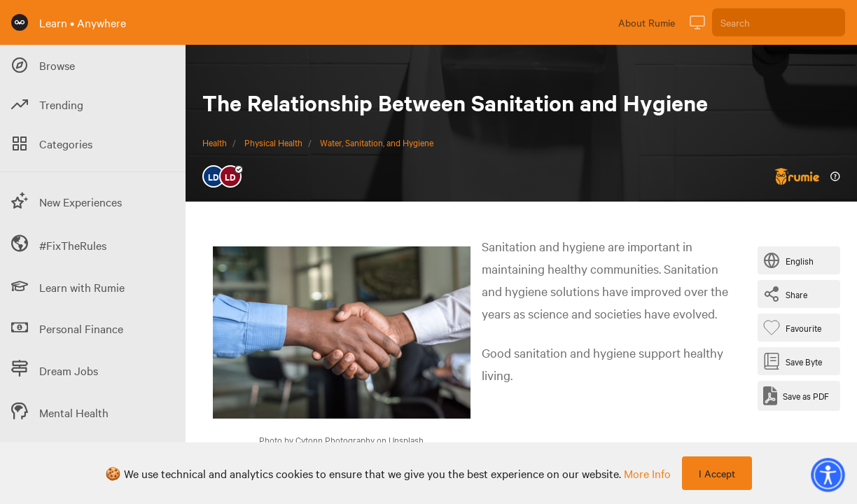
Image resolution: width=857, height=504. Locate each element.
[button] (828, 475)
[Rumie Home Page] (20, 22)
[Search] (779, 22)
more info (647, 473)
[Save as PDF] (796, 396)
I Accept (717, 473)
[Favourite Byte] (795, 328)
